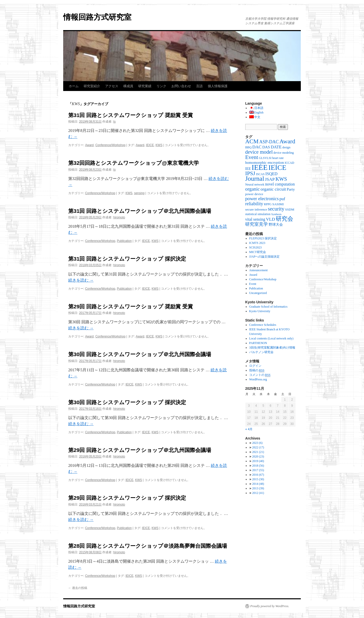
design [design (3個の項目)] (286, 147)
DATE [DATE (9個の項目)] (276, 147)
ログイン (255, 366)
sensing (139, 193)
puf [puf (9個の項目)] (282, 199)
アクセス (112, 86)
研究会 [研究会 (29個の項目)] (285, 219)
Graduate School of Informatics (268, 307)
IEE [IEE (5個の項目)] (248, 169)
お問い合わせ (181, 86)
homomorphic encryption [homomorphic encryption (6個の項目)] (265, 163)
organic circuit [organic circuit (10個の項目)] (273, 189)
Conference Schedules (263, 325)
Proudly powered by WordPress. (270, 606)
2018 (258, 466)
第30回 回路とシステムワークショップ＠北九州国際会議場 (140, 354)
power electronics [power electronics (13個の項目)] (262, 199)
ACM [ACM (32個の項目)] (252, 141)
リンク (161, 86)
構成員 (128, 86)
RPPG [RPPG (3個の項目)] (268, 204)
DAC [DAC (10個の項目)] (257, 147)
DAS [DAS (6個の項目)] (266, 147)
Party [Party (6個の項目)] (291, 189)
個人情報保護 (218, 86)
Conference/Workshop (110, 145)
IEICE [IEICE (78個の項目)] (277, 167)
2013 (258, 488)
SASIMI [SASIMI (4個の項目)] (278, 204)
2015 (258, 479)
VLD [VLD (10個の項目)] (270, 219)
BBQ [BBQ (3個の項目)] (248, 147)
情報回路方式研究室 (97, 17)
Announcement (258, 270)
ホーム (74, 86)
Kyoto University (260, 311)
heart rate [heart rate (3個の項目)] (278, 158)
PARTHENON (258, 343)
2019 (258, 461)
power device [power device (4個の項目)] (254, 194)
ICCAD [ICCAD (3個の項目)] (289, 163)
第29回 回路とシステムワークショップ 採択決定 (127, 498)
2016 (258, 475)
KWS (159, 145)
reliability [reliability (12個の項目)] (254, 204)
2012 (258, 493)
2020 (258, 456)
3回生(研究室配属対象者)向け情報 (272, 348)
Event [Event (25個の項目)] (252, 157)
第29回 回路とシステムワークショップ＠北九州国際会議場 (140, 450)
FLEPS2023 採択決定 (263, 238)
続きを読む (81, 280)
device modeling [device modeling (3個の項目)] (284, 153)
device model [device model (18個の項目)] (259, 152)
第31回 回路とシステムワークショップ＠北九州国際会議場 (140, 211)
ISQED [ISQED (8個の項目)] (271, 174)
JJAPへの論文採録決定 (265, 257)
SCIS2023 (255, 247)
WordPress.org (258, 379)
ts (114, 122)
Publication (124, 241)
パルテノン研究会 (261, 352)
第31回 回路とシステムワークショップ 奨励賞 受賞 (131, 115)
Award (89, 145)
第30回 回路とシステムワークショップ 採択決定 (127, 402)
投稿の (257, 370)
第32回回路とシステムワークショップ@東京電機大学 (134, 163)
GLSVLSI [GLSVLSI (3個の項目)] (265, 158)
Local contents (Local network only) (271, 338)
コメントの (260, 375)
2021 (258, 452)
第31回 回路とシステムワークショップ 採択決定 (127, 259)
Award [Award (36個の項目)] (287, 141)
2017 (258, 470)
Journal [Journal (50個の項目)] (255, 179)
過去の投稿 (78, 588)
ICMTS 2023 (257, 243)
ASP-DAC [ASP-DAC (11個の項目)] (269, 142)
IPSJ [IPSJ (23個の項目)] (250, 173)
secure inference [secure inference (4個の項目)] (256, 209)
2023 (257, 443)
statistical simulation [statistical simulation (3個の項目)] (258, 214)
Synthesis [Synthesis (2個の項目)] (276, 214)
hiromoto (119, 217)
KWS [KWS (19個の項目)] (281, 179)
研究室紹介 (92, 86)
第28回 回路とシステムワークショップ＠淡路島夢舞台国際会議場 (148, 546)
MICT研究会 (258, 252)
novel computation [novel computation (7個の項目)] (280, 184)
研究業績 (145, 86)
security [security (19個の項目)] (276, 209)
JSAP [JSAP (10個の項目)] (270, 179)
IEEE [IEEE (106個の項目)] (260, 167)
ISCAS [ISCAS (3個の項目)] (260, 174)
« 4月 (249, 429)
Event (253, 284)
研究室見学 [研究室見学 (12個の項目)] (257, 224)
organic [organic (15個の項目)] (253, 189)
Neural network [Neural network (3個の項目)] (255, 185)
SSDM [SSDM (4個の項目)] (290, 209)
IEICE (150, 145)
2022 (258, 447)
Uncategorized (258, 293)
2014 (258, 484)
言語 (199, 86)
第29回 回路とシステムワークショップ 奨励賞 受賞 (131, 306)
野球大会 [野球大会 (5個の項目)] (276, 224)
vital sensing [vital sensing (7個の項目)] (255, 219)
